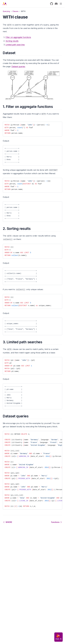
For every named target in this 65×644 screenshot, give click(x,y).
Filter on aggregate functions (18, 37)
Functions (57, 522)
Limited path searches (15, 45)
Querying (6, 11)
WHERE (7, 522)
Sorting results (12, 41)
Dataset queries (18, 66)
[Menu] (61, 4)
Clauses (15, 11)
